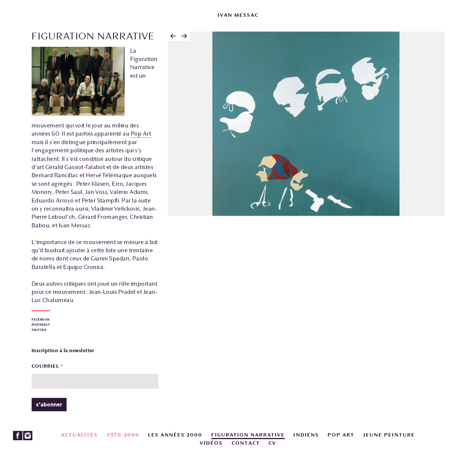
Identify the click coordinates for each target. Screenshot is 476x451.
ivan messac (238, 15)
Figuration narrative (248, 435)
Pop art (341, 435)
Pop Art (141, 134)
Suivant (184, 36)
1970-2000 (123, 435)
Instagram (28, 436)
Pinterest (41, 325)
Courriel (47, 366)
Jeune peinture (389, 435)
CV (272, 443)
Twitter (39, 330)
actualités (79, 435)
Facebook (41, 319)
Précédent (173, 36)
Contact (246, 443)
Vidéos (211, 443)
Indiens (306, 435)
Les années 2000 (175, 435)
